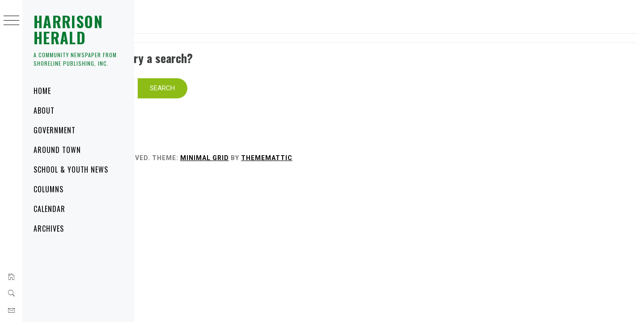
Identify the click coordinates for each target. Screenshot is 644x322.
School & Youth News (71, 169)
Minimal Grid (324, 146)
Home (42, 91)
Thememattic (386, 146)
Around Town (57, 150)
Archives (49, 229)
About (44, 110)
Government (55, 130)
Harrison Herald (68, 29)
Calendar (49, 209)
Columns (49, 189)
